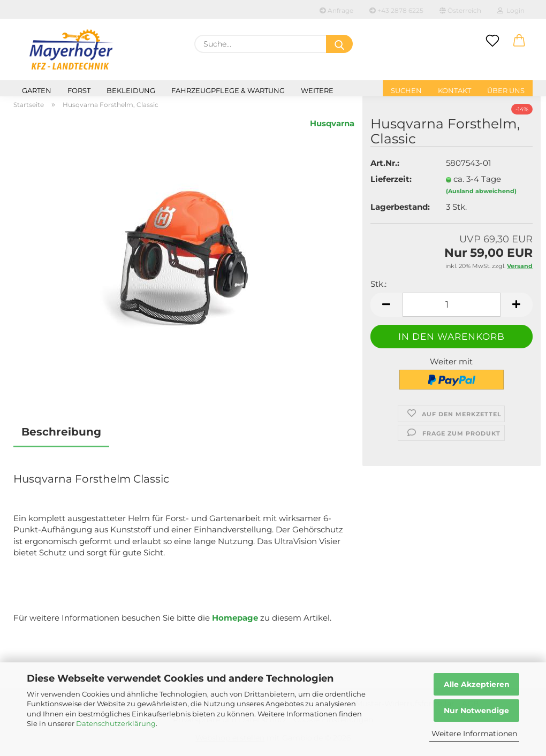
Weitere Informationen (474, 734)
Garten (37, 90)
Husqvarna (332, 123)
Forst (79, 90)
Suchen (406, 90)
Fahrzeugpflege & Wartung (228, 90)
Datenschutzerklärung (116, 723)
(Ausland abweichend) (481, 191)
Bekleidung (131, 90)
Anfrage (336, 10)
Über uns (506, 90)
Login (511, 10)
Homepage (235, 618)
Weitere (317, 90)
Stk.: (378, 284)
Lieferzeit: (391, 179)
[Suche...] (339, 44)
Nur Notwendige (476, 711)
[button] (519, 41)
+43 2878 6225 (396, 10)
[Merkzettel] (492, 41)
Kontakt (454, 90)
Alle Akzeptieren (477, 684)
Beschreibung (61, 432)
